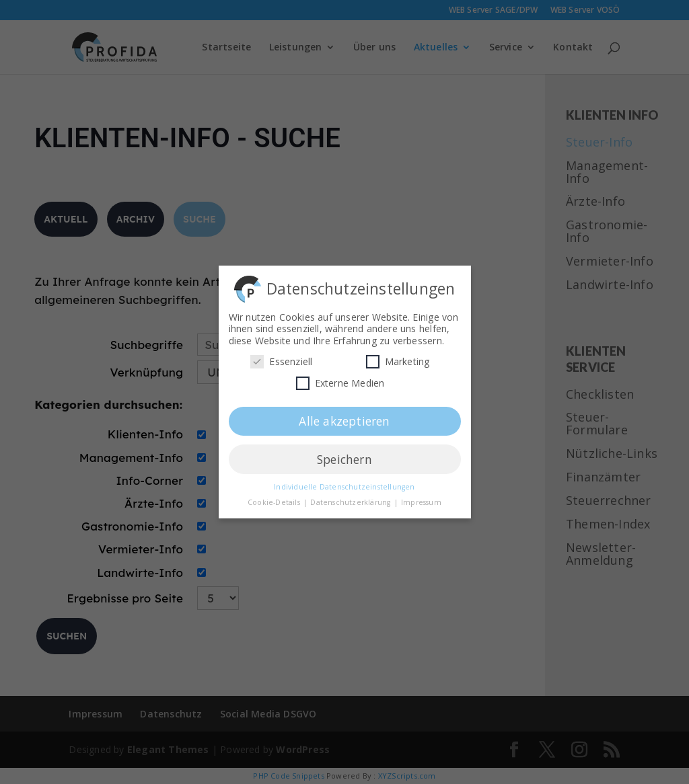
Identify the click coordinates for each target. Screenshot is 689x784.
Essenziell (281, 359)
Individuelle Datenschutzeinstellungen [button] (344, 484)
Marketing (398, 359)
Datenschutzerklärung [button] (351, 500)
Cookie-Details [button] (275, 500)
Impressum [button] (421, 500)
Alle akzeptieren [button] (344, 418)
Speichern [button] (344, 457)
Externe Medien (340, 380)
